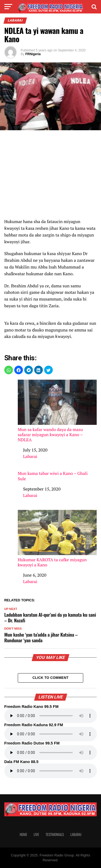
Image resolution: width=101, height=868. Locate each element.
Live (36, 835)
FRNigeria (33, 54)
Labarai (30, 456)
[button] (9, 370)
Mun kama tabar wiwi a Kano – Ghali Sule (53, 476)
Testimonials (55, 835)
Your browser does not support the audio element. (51, 716)
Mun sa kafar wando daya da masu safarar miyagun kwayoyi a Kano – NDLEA (57, 411)
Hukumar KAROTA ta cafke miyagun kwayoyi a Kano (57, 539)
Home (23, 835)
